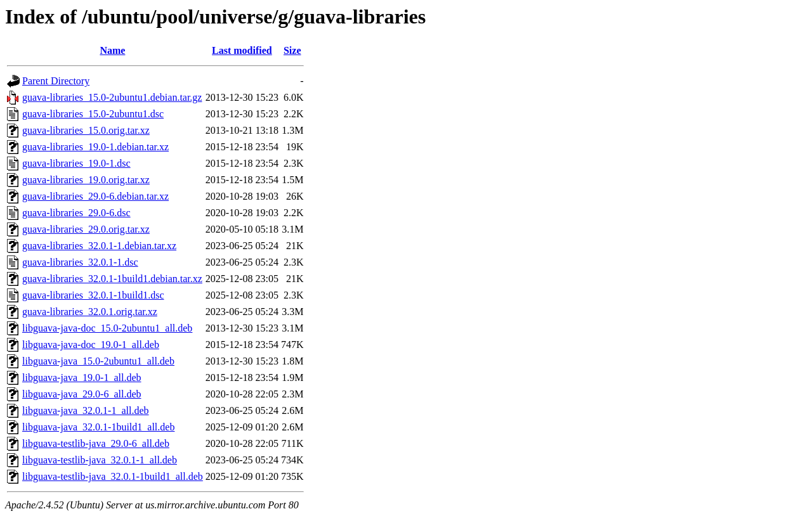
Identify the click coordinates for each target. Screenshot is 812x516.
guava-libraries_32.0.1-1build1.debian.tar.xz (112, 279)
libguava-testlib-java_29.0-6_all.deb (96, 443)
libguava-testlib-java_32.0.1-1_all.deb (100, 460)
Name (112, 50)
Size (292, 50)
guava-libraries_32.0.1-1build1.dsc (93, 295)
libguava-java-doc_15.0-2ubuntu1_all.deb (107, 328)
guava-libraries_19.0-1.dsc (76, 163)
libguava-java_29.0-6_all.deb (82, 394)
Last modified (242, 50)
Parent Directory (56, 81)
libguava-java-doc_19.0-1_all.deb (91, 345)
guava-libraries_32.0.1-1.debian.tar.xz (99, 246)
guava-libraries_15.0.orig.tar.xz (86, 130)
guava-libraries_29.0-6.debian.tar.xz (95, 196)
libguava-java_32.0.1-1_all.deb (86, 410)
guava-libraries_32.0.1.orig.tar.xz (90, 312)
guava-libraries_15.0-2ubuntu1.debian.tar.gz (112, 97)
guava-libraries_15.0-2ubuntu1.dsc (93, 114)
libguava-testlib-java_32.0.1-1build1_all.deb (113, 476)
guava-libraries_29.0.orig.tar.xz (86, 229)
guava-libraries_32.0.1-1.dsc (80, 262)
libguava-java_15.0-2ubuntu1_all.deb (98, 361)
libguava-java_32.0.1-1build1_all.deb (98, 427)
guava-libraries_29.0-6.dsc (76, 213)
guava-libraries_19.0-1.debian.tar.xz (95, 147)
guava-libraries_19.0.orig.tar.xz (86, 180)
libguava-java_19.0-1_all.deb (82, 377)
